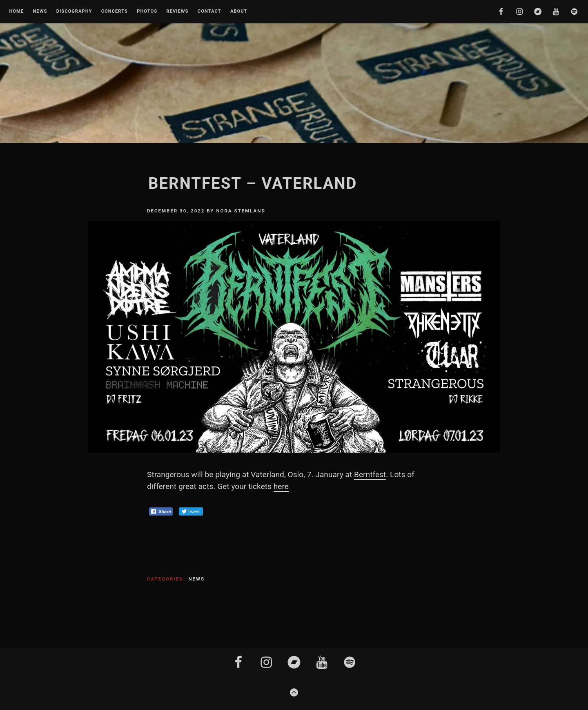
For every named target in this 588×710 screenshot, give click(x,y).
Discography (74, 11)
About (239, 11)
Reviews (177, 11)
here (281, 486)
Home (16, 11)
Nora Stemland (241, 211)
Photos (147, 11)
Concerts (115, 11)
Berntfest (370, 474)
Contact (209, 11)
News (40, 11)
